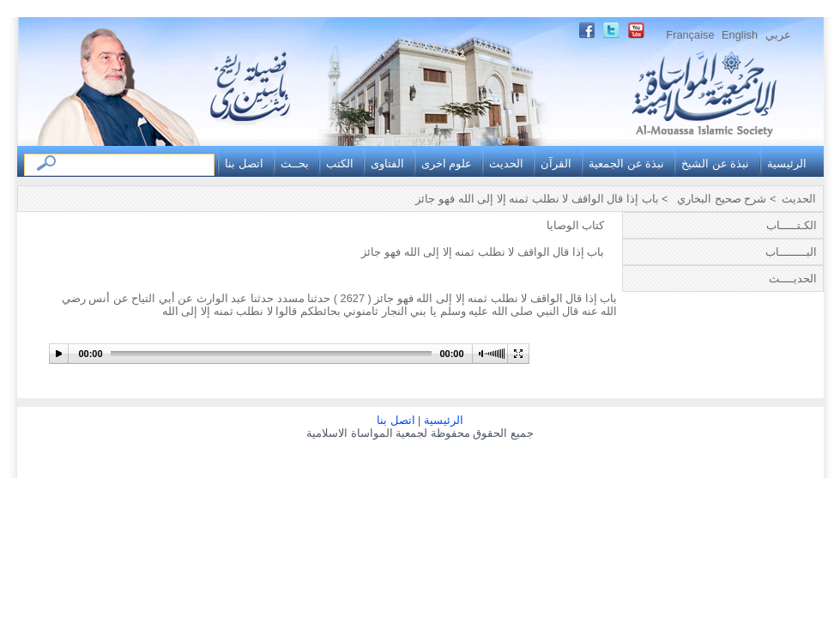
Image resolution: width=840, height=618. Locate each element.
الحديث (506, 164)
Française (690, 35)
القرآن (556, 164)
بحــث (295, 164)
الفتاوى (387, 164)
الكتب (340, 164)
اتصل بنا (244, 164)
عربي (778, 35)
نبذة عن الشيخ (715, 164)
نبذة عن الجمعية (626, 164)
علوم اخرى (447, 164)
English (740, 35)
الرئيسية (787, 164)
